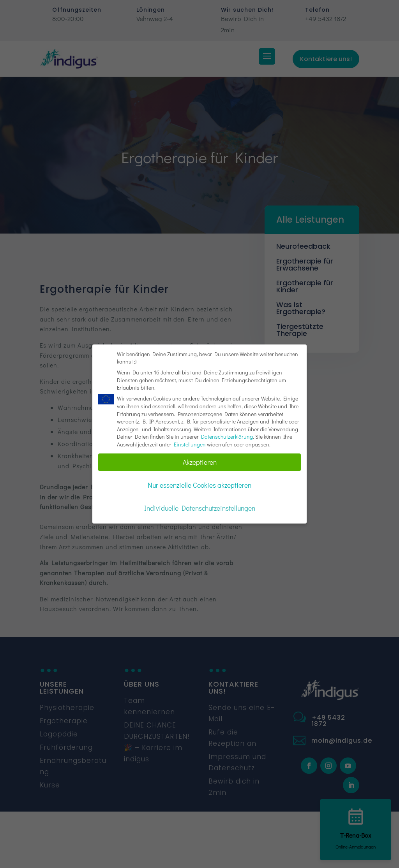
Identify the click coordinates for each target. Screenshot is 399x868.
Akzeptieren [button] (200, 462)
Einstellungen (190, 444)
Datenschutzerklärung (227, 437)
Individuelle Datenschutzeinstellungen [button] (200, 508)
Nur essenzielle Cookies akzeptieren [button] (199, 485)
